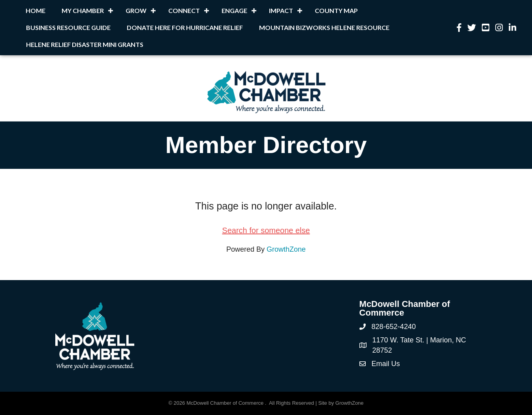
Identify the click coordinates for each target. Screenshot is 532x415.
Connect (184, 10)
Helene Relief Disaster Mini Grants (85, 44)
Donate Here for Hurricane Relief (185, 27)
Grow (136, 10)
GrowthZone (286, 249)
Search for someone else (266, 230)
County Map (336, 10)
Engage (234, 10)
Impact (281, 10)
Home (36, 10)
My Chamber (83, 10)
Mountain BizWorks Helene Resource (324, 27)
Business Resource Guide (68, 27)
